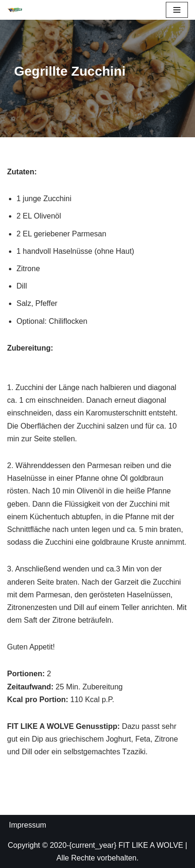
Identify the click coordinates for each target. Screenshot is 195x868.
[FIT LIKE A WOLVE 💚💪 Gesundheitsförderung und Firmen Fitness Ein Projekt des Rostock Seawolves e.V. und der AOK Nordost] (15, 10)
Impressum (28, 825)
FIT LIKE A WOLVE (151, 845)
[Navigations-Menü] (177, 10)
